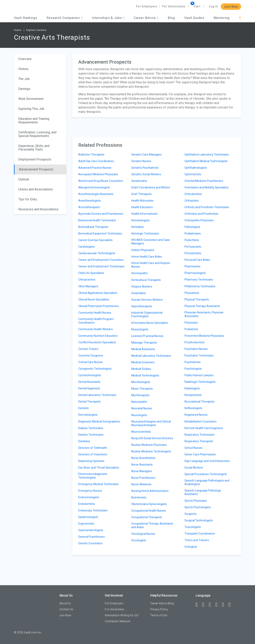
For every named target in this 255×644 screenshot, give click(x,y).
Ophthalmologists (196, 168)
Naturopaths (139, 402)
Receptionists (193, 395)
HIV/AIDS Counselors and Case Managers (151, 242)
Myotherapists (140, 395)
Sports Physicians (196, 501)
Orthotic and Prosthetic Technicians (207, 207)
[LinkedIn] (205, 605)
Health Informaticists (144, 214)
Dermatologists (88, 415)
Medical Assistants (143, 349)
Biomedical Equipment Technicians (100, 233)
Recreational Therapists (200, 402)
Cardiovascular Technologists (97, 253)
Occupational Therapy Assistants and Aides (152, 525)
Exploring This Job (31, 109)
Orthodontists (193, 194)
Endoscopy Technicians (93, 510)
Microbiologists (141, 382)
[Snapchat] (231, 605)
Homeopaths (139, 273)
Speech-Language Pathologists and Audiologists (207, 482)
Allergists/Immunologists (94, 187)
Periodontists (193, 253)
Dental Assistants (89, 382)
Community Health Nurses (95, 313)
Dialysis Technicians (91, 428)
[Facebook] (198, 605)
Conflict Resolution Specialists (97, 342)
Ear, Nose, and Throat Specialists (99, 468)
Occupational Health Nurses (149, 511)
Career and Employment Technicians (101, 266)
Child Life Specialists (91, 273)
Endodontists (87, 504)
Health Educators (142, 207)
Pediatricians (193, 233)
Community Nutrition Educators (98, 336)
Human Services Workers (147, 300)
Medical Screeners (143, 362)
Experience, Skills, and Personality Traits (34, 148)
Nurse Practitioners (143, 478)
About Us (65, 603)
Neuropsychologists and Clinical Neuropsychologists (151, 423)
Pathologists (192, 227)
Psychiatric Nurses (196, 349)
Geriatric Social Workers (146, 174)
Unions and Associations (36, 189)
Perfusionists (193, 247)
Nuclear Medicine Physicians (149, 445)
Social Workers (194, 468)
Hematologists (140, 220)
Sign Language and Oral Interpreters (207, 461)
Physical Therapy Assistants (202, 306)
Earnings (24, 89)
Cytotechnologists (90, 375)
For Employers (147, 6)
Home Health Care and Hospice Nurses (151, 265)
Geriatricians (139, 181)
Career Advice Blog (162, 603)
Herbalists (138, 227)
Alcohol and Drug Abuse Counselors (101, 181)
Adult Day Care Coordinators (96, 161)
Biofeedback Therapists (93, 227)
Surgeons (191, 514)
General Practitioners (92, 537)
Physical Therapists (197, 299)
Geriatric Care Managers (147, 155)
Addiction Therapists (91, 155)
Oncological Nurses (143, 534)
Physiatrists (192, 293)
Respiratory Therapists (199, 441)
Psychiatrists (193, 362)
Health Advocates (142, 201)
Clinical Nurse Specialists (94, 299)
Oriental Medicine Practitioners (204, 181)
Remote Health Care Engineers (204, 428)
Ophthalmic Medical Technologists (206, 161)
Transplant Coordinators (200, 534)
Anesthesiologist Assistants (96, 194)
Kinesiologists (140, 329)
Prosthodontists (195, 342)
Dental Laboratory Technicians (97, 395)
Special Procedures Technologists (206, 474)
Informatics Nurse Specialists (150, 323)
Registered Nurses (196, 415)
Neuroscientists (141, 432)
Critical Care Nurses (91, 362)
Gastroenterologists (91, 530)
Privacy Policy (159, 609)
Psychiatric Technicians (199, 355)
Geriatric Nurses (141, 161)
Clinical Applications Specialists (98, 293)
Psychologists (193, 369)
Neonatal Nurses (142, 408)
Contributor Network (118, 621)
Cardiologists (86, 247)
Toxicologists (193, 527)
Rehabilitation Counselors (201, 421)
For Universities (174, 6)
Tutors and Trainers (197, 540)
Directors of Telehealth (93, 448)
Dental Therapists (89, 402)
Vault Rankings (26, 18)
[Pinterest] (225, 605)
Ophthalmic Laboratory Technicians (207, 155)
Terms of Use (159, 615)
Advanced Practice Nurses (95, 168)
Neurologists (139, 415)
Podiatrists (191, 329)
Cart (197, 6)
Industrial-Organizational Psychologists (147, 314)
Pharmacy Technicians (199, 280)
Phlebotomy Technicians (200, 286)
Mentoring (222, 18)
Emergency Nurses (90, 491)
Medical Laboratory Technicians (151, 356)
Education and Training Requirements (34, 121)
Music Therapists (142, 389)
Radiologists (192, 388)
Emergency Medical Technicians (98, 484)
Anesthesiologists (90, 201)
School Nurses (193, 448)
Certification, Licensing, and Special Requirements (37, 134)
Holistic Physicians (143, 250)
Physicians (191, 323)
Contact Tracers (88, 349)
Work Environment (31, 99)
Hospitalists (139, 293)
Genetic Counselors (90, 543)
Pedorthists (192, 240)
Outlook (24, 179)
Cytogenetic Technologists (95, 369)
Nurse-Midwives (141, 484)
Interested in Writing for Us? (122, 615)
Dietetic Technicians (91, 435)
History (23, 69)
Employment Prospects (35, 159)
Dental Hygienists (89, 388)
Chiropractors (87, 280)
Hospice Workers (142, 287)
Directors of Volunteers (93, 454)
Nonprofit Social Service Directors (152, 438)
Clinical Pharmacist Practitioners (99, 306)
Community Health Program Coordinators (96, 321)
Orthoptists (192, 201)
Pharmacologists (195, 273)
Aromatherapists (89, 207)
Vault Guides (194, 18)
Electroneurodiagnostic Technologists (93, 476)
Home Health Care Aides (147, 257)
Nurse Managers (142, 471)
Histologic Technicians (145, 233)
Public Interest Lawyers (199, 375)
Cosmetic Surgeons (91, 355)
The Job (24, 79)
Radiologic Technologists (200, 382)
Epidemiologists (88, 517)
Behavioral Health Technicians (97, 220)
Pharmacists (192, 266)
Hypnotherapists (142, 306)
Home (18, 30)
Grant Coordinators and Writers (151, 187)
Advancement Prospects (36, 169)
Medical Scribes (141, 369)
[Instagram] (218, 605)
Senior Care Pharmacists (200, 454)
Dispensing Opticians (91, 461)
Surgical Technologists (199, 520)
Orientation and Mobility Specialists (206, 187)
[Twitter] (212, 605)
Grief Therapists (141, 194)
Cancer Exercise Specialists (95, 240)
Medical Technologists (145, 375)
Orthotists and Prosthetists (201, 214)
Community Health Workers (96, 329)
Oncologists (139, 540)
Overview (25, 59)
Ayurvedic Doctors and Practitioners (101, 214)
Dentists (83, 408)
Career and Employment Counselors (101, 260)
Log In (214, 6)
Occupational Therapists (147, 517)
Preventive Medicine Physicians (204, 336)
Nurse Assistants (142, 465)
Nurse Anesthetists (143, 458)
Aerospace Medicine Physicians (98, 174)
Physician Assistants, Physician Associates (204, 314)
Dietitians (84, 441)
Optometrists (193, 174)
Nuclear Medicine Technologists (151, 451)
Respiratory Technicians (200, 435)
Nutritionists (139, 497)
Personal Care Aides (197, 260)
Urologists (191, 547)
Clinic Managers (88, 286)
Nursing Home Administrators (150, 491)
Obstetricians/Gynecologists (149, 504)
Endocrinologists (89, 497)
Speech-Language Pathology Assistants (203, 492)
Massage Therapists (144, 343)
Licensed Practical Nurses (147, 336)
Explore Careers (36, 30)
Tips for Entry (28, 199)
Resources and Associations (38, 209)
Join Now (231, 7)
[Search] (240, 18)
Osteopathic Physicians (199, 220)
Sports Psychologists (198, 507)
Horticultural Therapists (146, 280)
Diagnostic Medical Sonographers (99, 421)
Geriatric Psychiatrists (145, 168)
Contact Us (66, 609)
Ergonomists (86, 524)
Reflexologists (193, 408)
